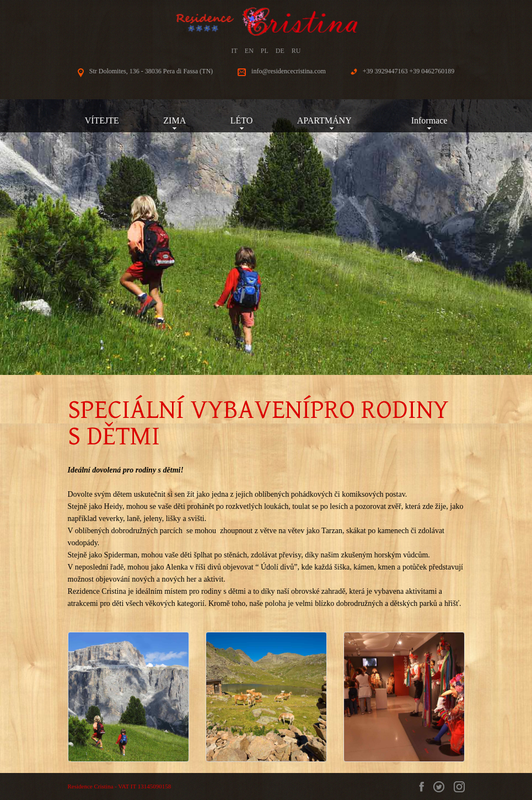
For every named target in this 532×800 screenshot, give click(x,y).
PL (265, 51)
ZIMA (174, 120)
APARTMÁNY (332, 120)
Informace (429, 120)
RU (296, 51)
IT (234, 51)
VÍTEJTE (102, 120)
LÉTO (242, 120)
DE (280, 51)
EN (249, 51)
